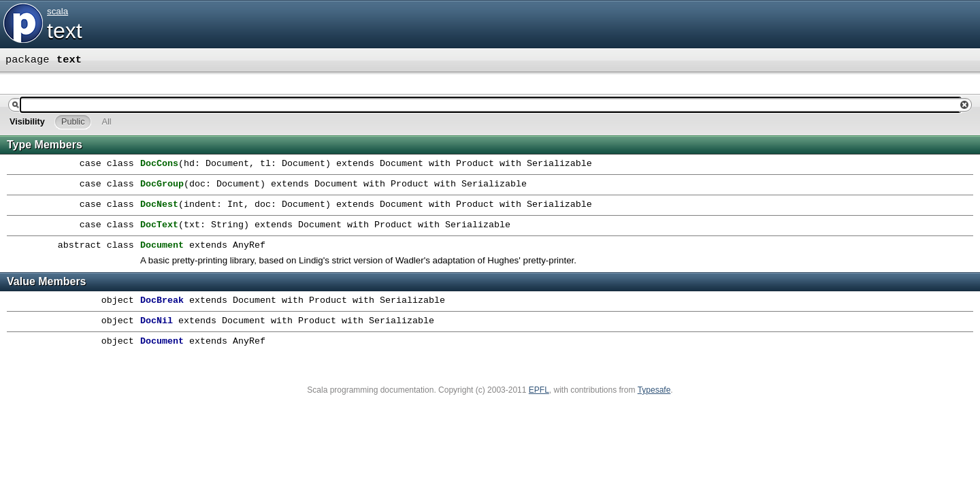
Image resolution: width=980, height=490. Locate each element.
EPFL (539, 390)
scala (58, 11)
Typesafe (654, 390)
